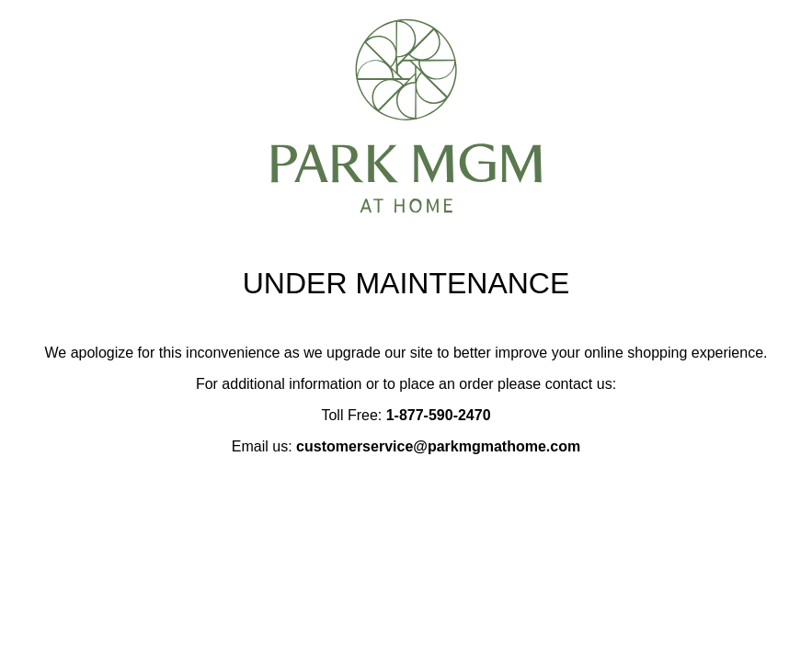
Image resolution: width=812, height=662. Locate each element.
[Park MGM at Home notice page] (406, 205)
